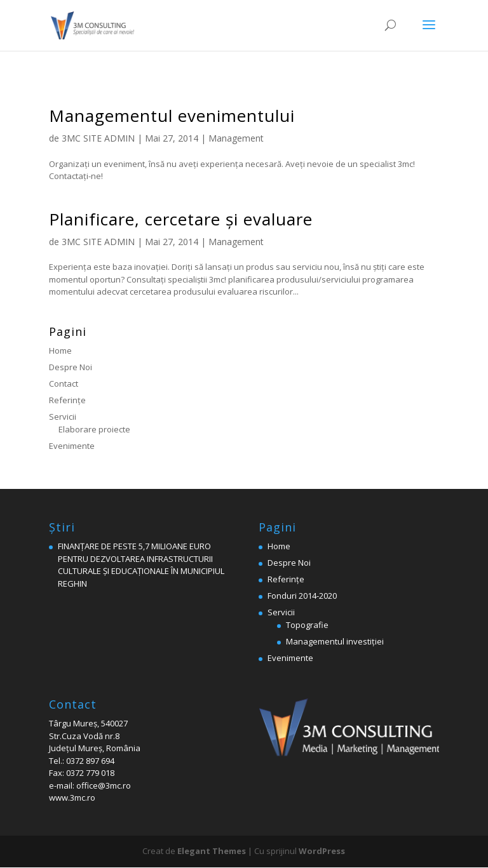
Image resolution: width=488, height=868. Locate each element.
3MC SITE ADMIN (98, 138)
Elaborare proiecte (94, 429)
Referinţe (67, 400)
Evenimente (72, 446)
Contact (64, 384)
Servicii (63, 417)
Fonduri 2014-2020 (302, 596)
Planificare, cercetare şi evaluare (181, 219)
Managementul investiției (335, 641)
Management (236, 138)
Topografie (307, 625)
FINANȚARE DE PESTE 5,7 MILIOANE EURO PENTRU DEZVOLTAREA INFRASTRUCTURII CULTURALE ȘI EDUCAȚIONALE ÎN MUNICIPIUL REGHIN (141, 565)
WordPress (322, 851)
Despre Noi (71, 367)
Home (60, 351)
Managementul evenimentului (172, 116)
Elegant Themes (212, 851)
